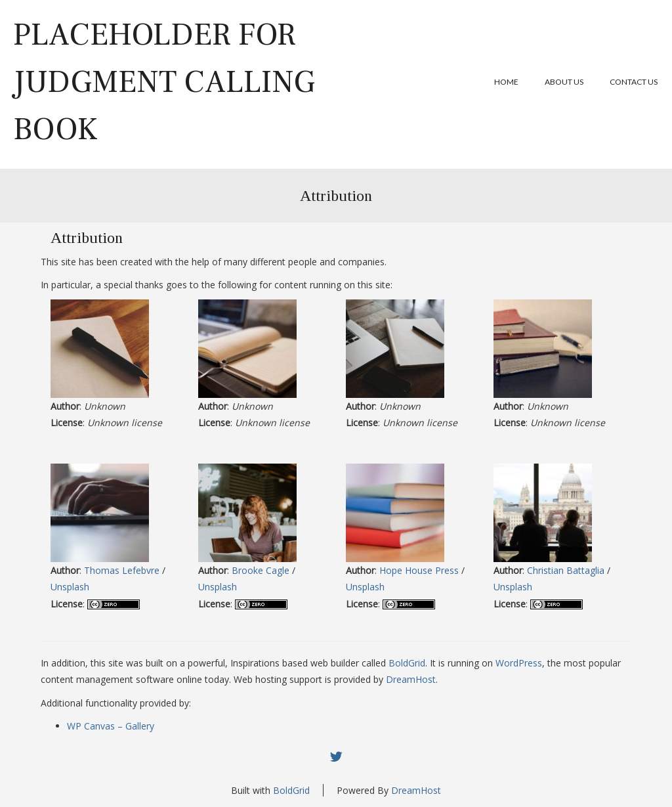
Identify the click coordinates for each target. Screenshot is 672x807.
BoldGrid (407, 663)
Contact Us (634, 82)
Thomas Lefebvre (122, 570)
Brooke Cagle (261, 570)
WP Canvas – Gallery (111, 726)
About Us (564, 82)
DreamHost (411, 679)
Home (506, 82)
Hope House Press (419, 570)
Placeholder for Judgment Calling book (164, 82)
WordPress (519, 663)
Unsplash (70, 587)
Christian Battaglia (566, 570)
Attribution (336, 196)
